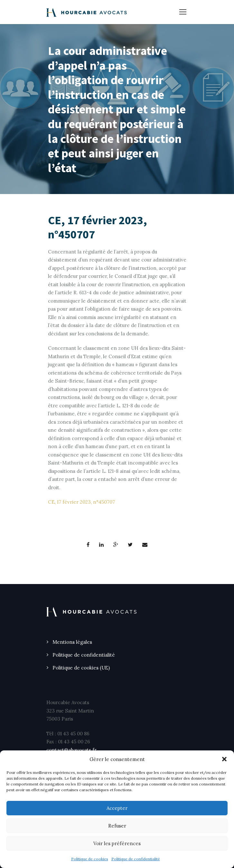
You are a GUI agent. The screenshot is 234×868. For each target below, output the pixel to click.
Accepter (117, 808)
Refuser (117, 826)
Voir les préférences (117, 843)
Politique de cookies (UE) (81, 668)
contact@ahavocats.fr (71, 750)
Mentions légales (72, 642)
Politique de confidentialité (136, 859)
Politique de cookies (90, 859)
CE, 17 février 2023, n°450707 (81, 502)
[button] (224, 759)
